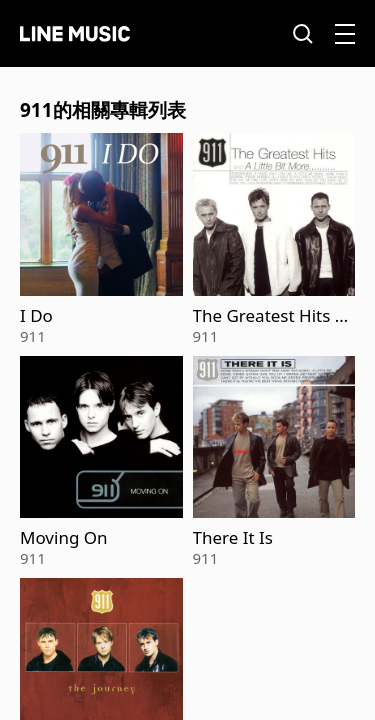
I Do (36, 316)
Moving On (64, 538)
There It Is (233, 538)
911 (33, 336)
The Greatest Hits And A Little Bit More (269, 316)
